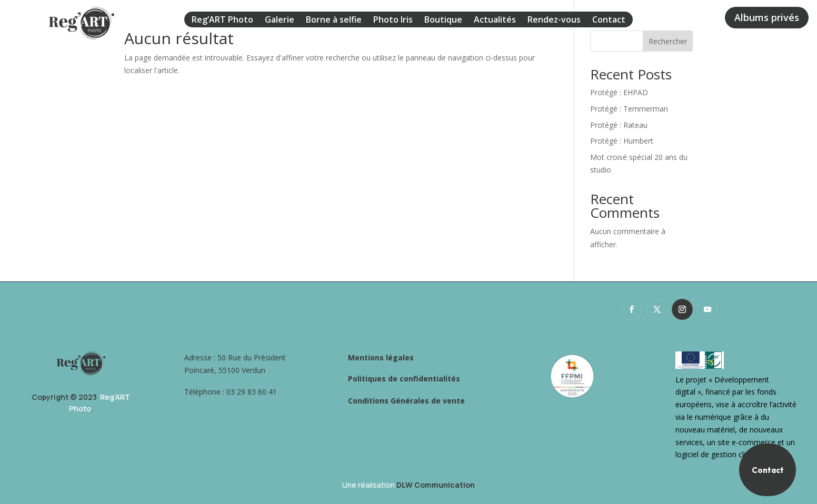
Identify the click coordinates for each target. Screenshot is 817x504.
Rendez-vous (554, 21)
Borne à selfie (334, 21)
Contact (609, 21)
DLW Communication (436, 485)
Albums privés (767, 17)
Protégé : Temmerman (629, 109)
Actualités (495, 21)
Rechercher (668, 41)
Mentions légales (381, 357)
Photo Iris (393, 21)
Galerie (280, 21)
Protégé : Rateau (619, 125)
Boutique (443, 21)
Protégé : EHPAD (619, 92)
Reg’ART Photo (222, 21)
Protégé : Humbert (622, 141)
